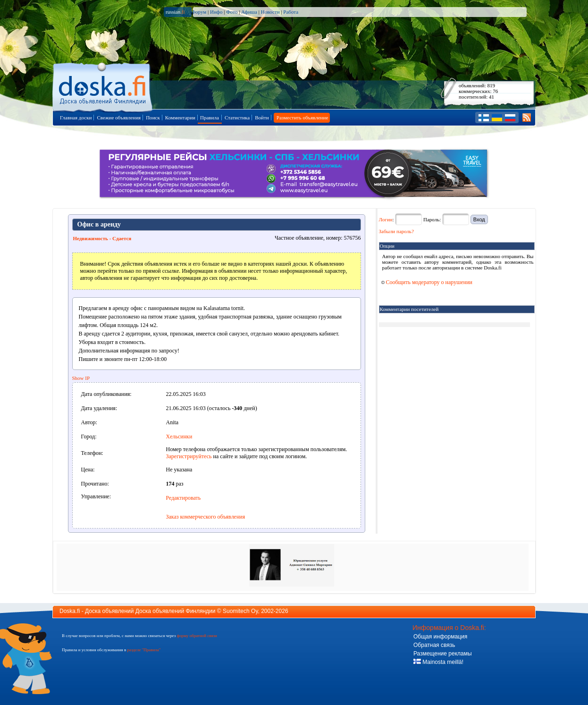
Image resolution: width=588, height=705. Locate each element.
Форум (199, 12)
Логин (386, 219)
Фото (232, 12)
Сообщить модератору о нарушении (427, 282)
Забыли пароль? (397, 231)
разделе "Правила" (144, 650)
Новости (270, 12)
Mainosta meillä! (438, 662)
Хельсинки (179, 436)
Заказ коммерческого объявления (206, 517)
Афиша (249, 12)
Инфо (216, 12)
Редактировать (184, 498)
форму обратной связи (197, 636)
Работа (291, 12)
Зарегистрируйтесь (189, 456)
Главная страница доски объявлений (103, 86)
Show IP (81, 378)
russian (175, 12)
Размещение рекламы (443, 654)
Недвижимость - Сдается (102, 238)
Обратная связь (434, 645)
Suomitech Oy (240, 611)
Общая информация (440, 637)
